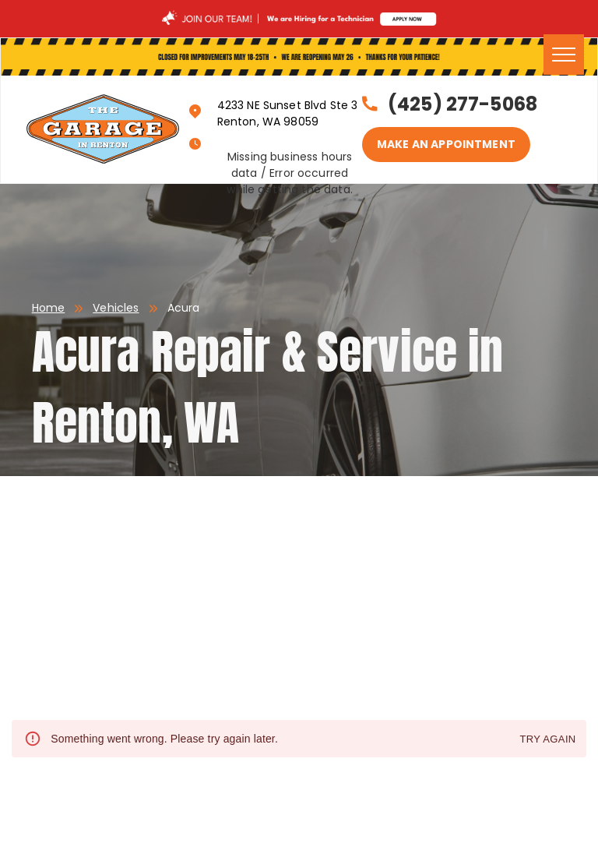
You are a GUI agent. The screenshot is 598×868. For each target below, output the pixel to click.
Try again (547, 740)
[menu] (564, 55)
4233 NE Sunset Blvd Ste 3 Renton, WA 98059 (288, 113)
